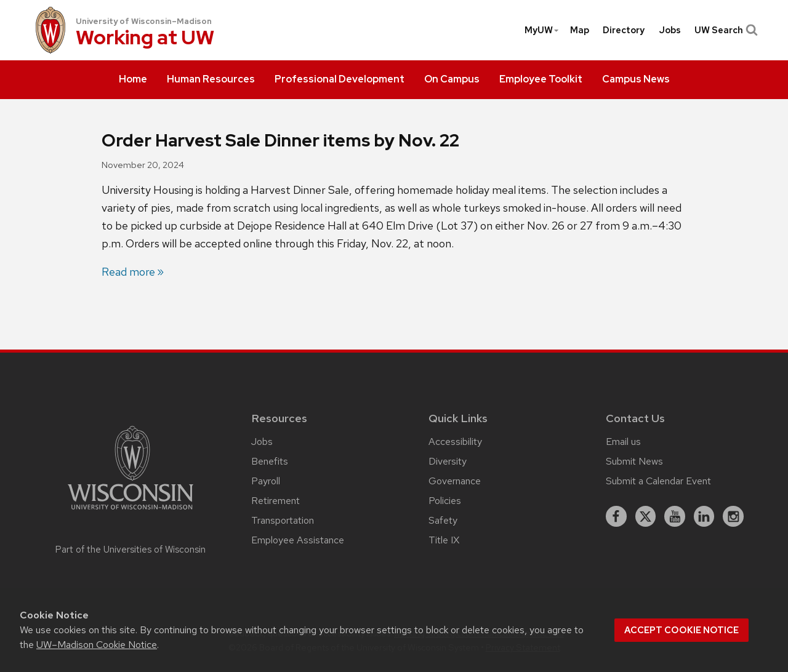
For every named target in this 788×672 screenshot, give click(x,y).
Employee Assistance (298, 540)
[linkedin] (704, 516)
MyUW (542, 30)
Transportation (283, 520)
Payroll (266, 481)
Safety (443, 520)
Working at (145, 38)
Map (580, 30)
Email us (623, 442)
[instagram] (733, 516)
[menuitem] (133, 80)
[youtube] (675, 516)
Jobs (670, 30)
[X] (646, 516)
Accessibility (455, 442)
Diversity (448, 461)
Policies (445, 501)
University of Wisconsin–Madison (144, 21)
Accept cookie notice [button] (681, 630)
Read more (128, 272)
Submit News (634, 461)
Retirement (275, 501)
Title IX (444, 540)
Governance (455, 481)
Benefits (270, 461)
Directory (624, 30)
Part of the (131, 550)
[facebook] (616, 516)
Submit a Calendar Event (658, 481)
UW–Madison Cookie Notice (97, 645)
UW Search (725, 30)
